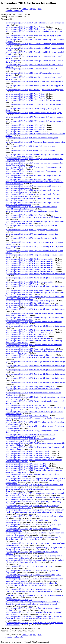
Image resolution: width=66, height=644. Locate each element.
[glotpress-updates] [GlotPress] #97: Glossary (23, 284)
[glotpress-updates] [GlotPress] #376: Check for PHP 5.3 (27, 405)
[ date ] (39, 9)
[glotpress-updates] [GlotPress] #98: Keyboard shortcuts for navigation (32, 138)
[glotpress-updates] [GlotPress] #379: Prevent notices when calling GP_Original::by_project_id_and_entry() (30, 436)
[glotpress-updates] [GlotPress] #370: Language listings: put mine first (32, 211)
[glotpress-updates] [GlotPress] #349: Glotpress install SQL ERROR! (31, 69)
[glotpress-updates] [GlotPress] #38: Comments (23, 132)
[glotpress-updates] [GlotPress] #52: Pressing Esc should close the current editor (35, 142)
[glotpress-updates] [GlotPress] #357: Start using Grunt (26, 334)
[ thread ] (25, 9)
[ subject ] (33, 9)
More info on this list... (14, 11)
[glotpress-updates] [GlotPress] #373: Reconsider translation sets (30, 261)
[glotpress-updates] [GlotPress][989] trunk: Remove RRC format (30, 566)
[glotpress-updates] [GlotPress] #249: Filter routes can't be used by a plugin (34, 113)
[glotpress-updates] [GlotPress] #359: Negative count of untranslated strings (34, 31)
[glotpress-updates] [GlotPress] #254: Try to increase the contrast (30, 332)
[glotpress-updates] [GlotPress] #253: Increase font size (26, 336)
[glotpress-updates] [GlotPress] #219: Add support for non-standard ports (33, 389)
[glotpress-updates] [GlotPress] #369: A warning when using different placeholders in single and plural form (31, 208)
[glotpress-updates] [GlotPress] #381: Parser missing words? (28, 451)
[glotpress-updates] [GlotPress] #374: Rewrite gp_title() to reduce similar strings (35, 274)
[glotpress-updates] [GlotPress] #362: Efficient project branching (30, 29)
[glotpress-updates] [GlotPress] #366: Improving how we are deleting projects (34, 81)
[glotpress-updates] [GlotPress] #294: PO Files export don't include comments (35, 100)
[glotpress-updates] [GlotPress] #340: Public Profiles (25, 27)
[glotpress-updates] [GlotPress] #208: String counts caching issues (30, 290)
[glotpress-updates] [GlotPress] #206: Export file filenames (28, 303)
